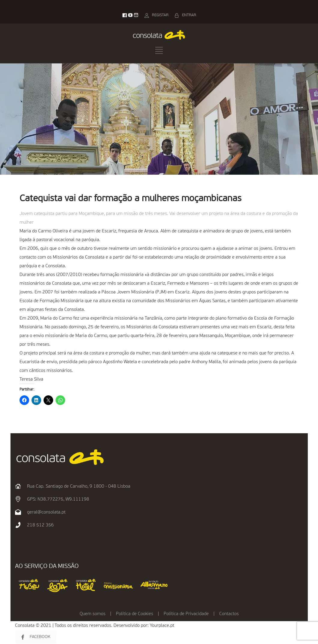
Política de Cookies (135, 614)
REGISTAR (160, 15)
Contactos (229, 614)
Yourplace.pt (162, 626)
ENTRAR (189, 15)
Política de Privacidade (186, 614)
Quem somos (92, 614)
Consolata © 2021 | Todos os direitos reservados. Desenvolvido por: (82, 626)
